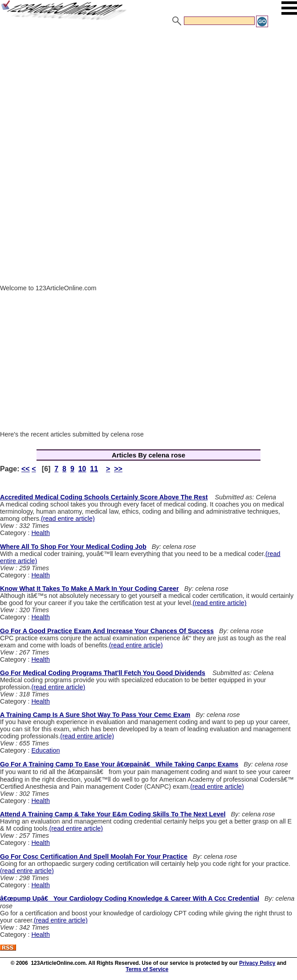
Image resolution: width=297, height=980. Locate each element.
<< (26, 469)
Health (41, 533)
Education (45, 750)
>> (118, 469)
